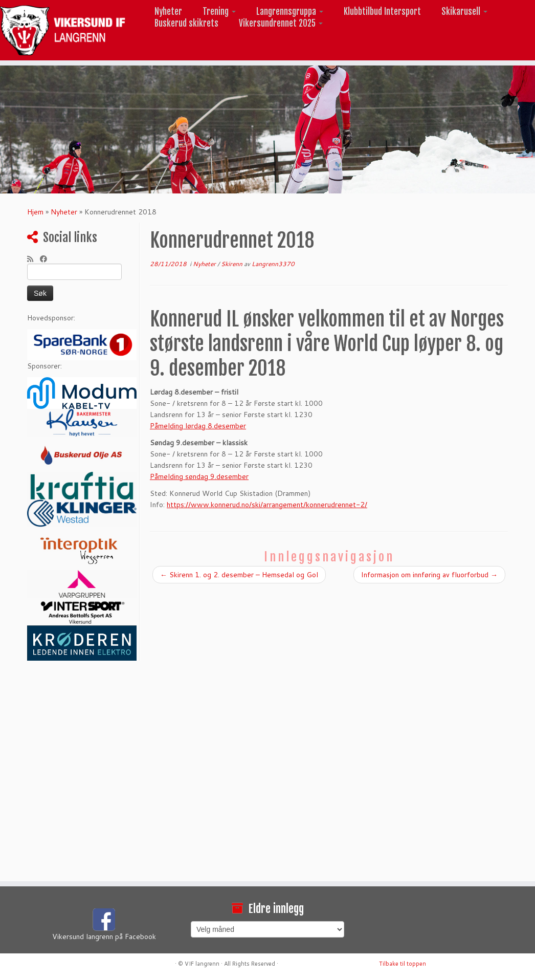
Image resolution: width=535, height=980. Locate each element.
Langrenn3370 (273, 264)
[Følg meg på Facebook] (47, 259)
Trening (219, 12)
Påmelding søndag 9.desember (199, 476)
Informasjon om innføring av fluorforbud (429, 575)
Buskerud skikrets (186, 23)
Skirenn (232, 264)
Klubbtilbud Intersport (382, 12)
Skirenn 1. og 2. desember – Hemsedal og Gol (239, 575)
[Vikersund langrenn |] (63, 30)
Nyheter (168, 12)
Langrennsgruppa (290, 12)
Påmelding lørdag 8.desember (198, 426)
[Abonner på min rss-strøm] (34, 259)
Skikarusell (464, 12)
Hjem (35, 212)
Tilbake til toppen (403, 964)
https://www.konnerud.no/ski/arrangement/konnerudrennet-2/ (267, 505)
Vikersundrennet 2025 (281, 23)
